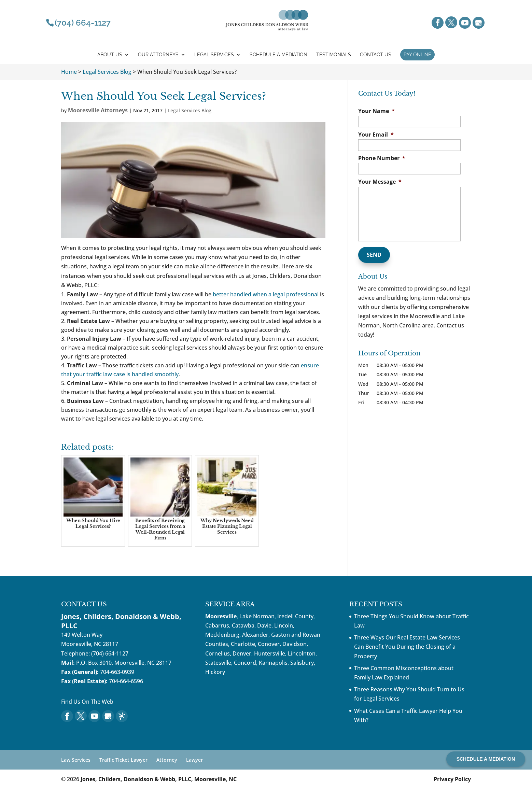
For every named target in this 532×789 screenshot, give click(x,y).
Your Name (376, 111)
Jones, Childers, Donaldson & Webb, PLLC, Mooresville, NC (159, 779)
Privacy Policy (452, 779)
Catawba (243, 625)
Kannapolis (273, 663)
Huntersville (270, 653)
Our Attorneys (158, 55)
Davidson (295, 644)
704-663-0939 (117, 672)
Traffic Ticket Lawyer (123, 760)
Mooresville (221, 616)
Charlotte (243, 644)
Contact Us (376, 55)
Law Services (76, 760)
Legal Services (214, 55)
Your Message (380, 182)
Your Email (376, 135)
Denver (242, 653)
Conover (269, 644)
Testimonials (334, 55)
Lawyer (194, 760)
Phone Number (382, 158)
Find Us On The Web (87, 702)
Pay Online (417, 55)
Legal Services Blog (190, 110)
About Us (110, 55)
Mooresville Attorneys (98, 110)
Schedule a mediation (278, 55)
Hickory (215, 672)
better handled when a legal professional (266, 294)
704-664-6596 (126, 681)
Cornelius (218, 653)
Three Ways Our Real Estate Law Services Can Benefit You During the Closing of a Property (407, 647)
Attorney (167, 760)
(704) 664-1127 (110, 653)
